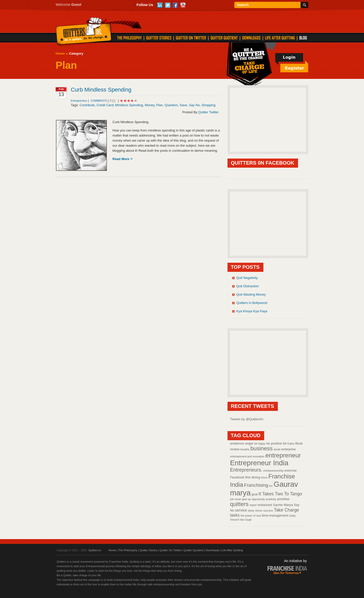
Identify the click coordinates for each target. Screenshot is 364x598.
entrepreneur (283, 455)
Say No (194, 105)
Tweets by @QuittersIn (247, 419)
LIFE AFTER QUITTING (280, 38)
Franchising (256, 485)
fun (271, 486)
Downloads (212, 550)
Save (184, 105)
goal (255, 494)
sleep (251, 511)
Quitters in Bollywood (252, 303)
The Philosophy (128, 550)
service (241, 510)
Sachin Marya (283, 505)
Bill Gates (289, 444)
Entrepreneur (79, 101)
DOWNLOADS (251, 38)
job (232, 499)
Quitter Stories (148, 550)
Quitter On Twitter (171, 550)
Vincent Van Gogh (241, 520)
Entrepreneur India (259, 463)
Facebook (237, 477)
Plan (160, 105)
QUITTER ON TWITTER (191, 38)
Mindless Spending (129, 105)
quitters (239, 504)
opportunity (258, 499)
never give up (243, 499)
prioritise (283, 499)
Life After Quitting (232, 550)
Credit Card (105, 105)
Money (150, 105)
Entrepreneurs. (246, 470)
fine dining (253, 477)
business (262, 448)
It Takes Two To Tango (280, 494)
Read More (121, 159)
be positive (274, 443)
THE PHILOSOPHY (129, 38)
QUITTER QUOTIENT (224, 38)
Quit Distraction (248, 286)
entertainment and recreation (247, 456)
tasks (235, 515)
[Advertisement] (268, 119)
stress (259, 511)
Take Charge (287, 510)
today (292, 516)
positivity (271, 499)
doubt (277, 449)
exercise (291, 470)
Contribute (87, 105)
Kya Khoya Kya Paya (252, 311)
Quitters (84, 32)
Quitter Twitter (208, 112)
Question (171, 105)
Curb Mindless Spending (101, 90)
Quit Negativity (247, 278)
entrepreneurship (274, 471)
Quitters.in (95, 550)
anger (249, 443)
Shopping (208, 105)
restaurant (265, 505)
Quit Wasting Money (251, 294)
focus (264, 477)
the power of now (251, 516)
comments (99, 101)
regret (253, 505)
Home (60, 53)
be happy (260, 444)
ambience (237, 443)
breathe (245, 449)
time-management (275, 515)
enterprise (289, 449)
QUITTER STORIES (159, 38)
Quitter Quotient (194, 550)
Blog (303, 38)
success (268, 511)
